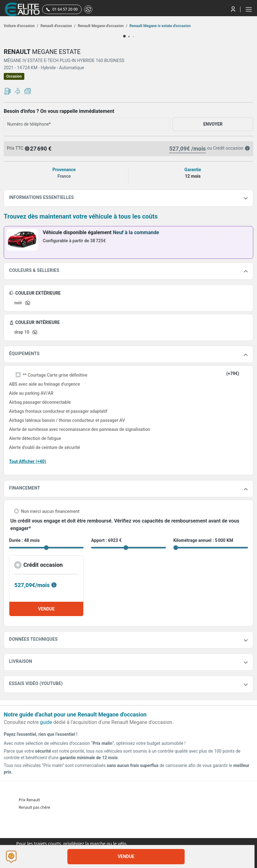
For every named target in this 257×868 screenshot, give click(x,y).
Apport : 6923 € (106, 540)
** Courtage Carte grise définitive (55, 375)
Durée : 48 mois (24, 540)
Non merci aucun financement (50, 511)
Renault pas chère (34, 807)
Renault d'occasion (58, 26)
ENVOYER (213, 124)
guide (46, 722)
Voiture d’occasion (21, 26)
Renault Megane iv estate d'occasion (160, 26)
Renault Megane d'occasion (102, 26)
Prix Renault (29, 800)
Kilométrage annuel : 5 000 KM (203, 540)
